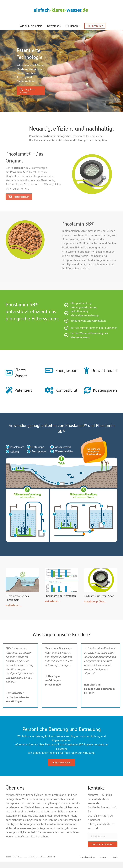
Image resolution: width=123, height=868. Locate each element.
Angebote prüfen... (95, 601)
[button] (103, 844)
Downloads (54, 26)
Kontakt (115, 857)
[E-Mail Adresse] (103, 836)
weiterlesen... (13, 605)
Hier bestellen (95, 26)
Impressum (104, 857)
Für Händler (72, 26)
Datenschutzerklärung (87, 857)
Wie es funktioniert (31, 26)
